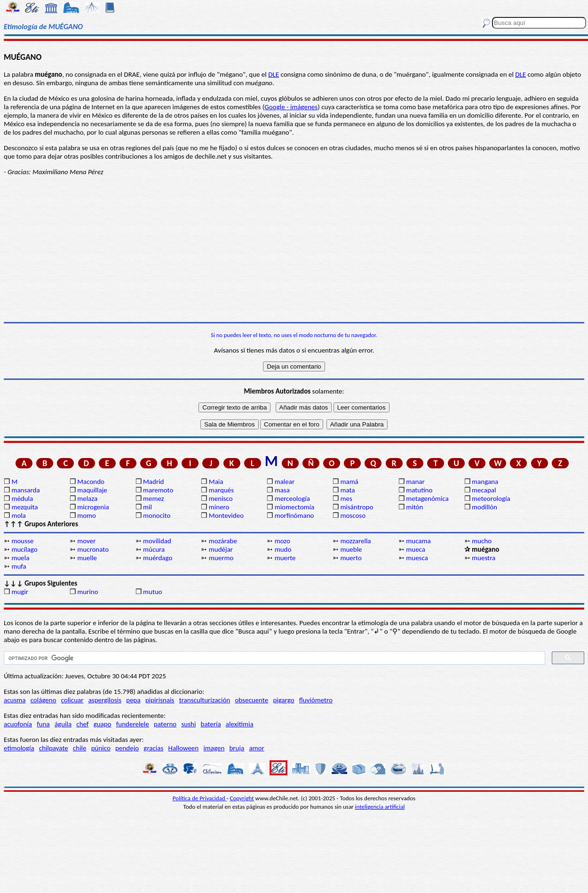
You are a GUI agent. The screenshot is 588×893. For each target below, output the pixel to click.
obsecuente (251, 700)
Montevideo (226, 515)
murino (87, 592)
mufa (19, 566)
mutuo (153, 592)
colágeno (44, 700)
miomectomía (295, 507)
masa (282, 490)
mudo (283, 549)
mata (347, 490)
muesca (417, 558)
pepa (133, 700)
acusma (15, 700)
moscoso (353, 515)
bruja (237, 748)
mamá (349, 482)
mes (346, 499)
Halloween (184, 748)
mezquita (24, 507)
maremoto (158, 490)
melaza (87, 499)
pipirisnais (160, 700)
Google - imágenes (291, 107)
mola (19, 515)
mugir (20, 592)
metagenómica (427, 499)
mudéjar (221, 549)
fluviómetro (316, 700)
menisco (221, 499)
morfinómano (294, 515)
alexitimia (240, 724)
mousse (22, 541)
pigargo (283, 700)
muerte (285, 558)
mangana (485, 482)
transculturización (205, 700)
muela (20, 558)
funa (43, 724)
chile (80, 748)
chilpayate (54, 748)
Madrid (153, 482)
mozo (282, 541)
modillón (485, 507)
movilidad (157, 541)
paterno (165, 724)
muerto (351, 558)
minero (219, 507)
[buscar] (274, 658)
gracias (153, 748)
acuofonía (18, 724)
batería (211, 724)
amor (256, 748)
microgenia (93, 507)
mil (147, 507)
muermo (221, 558)
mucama (418, 541)
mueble (351, 549)
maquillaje (92, 490)
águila (63, 724)
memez (154, 499)
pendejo (127, 748)
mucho (482, 541)
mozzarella (355, 541)
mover (86, 541)
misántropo (357, 507)
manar (415, 482)
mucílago (24, 549)
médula (22, 499)
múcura (154, 549)
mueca (416, 549)
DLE (274, 74)
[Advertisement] (294, 249)
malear (285, 482)
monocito (157, 515)
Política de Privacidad (200, 798)
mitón (414, 507)
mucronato (93, 549)
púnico (101, 748)
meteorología (491, 499)
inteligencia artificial (380, 807)
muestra (484, 558)
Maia (216, 482)
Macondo (91, 482)
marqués (221, 490)
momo (87, 515)
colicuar (72, 700)
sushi (188, 724)
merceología (292, 499)
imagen (214, 748)
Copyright (242, 798)
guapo (103, 724)
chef (82, 724)
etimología (19, 748)
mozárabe (223, 541)
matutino (419, 490)
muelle (87, 558)
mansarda (25, 490)
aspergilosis (105, 700)
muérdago (158, 558)
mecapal (484, 490)
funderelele (133, 724)
